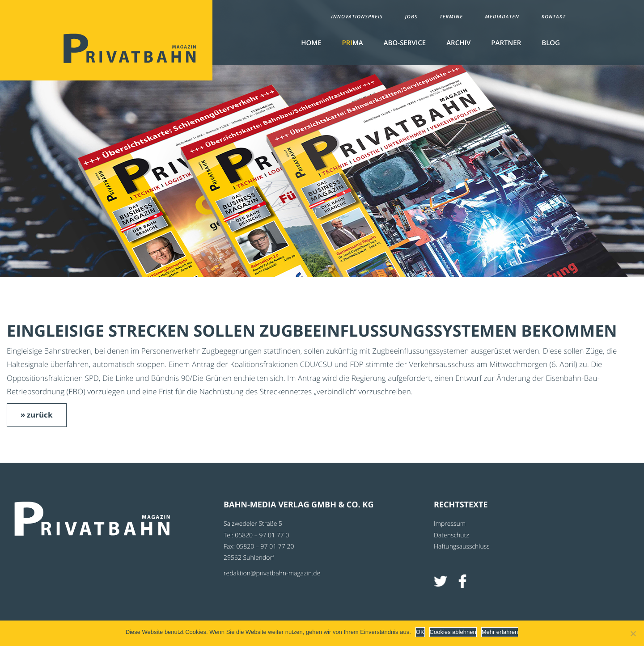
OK (420, 632)
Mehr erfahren (500, 632)
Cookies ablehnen (453, 632)
